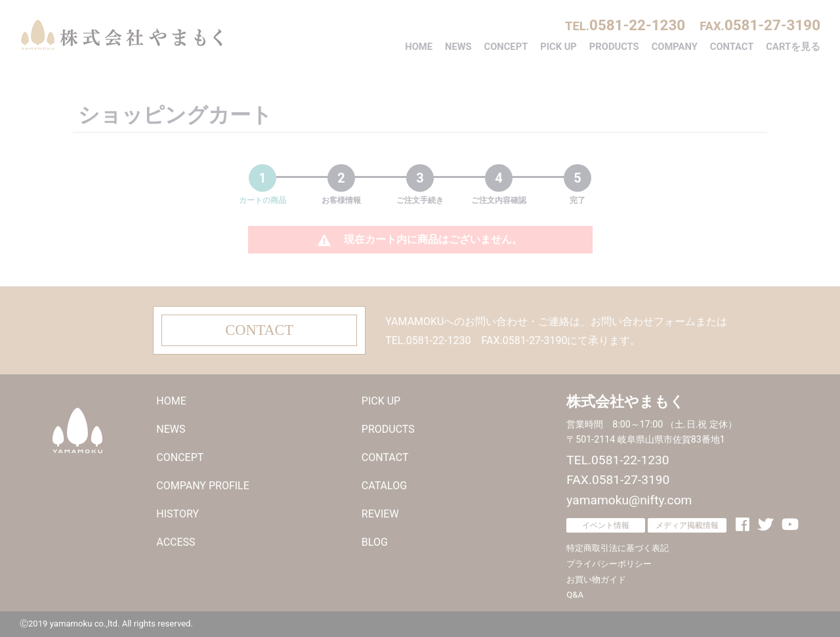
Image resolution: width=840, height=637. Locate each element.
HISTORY (178, 514)
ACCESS (176, 542)
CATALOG (384, 486)
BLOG (375, 542)
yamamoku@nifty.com (629, 500)
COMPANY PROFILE (202, 486)
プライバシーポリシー (609, 564)
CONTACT (732, 47)
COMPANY (675, 47)
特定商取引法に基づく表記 (618, 548)
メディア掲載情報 (687, 525)
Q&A (575, 595)
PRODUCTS (614, 47)
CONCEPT (506, 47)
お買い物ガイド (596, 580)
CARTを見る (793, 47)
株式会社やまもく (121, 35)
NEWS (458, 47)
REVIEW (380, 514)
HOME (419, 47)
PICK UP (558, 47)
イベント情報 (606, 525)
